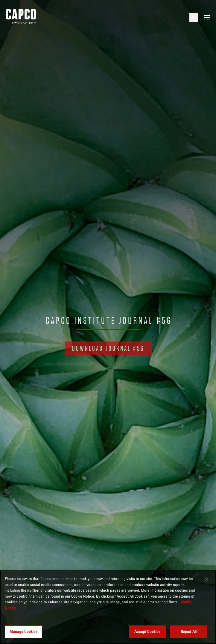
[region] (108, 607)
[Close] (206, 579)
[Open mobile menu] (207, 17)
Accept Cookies (147, 631)
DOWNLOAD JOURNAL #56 (108, 348)
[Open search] (194, 17)
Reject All (189, 631)
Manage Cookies (24, 631)
